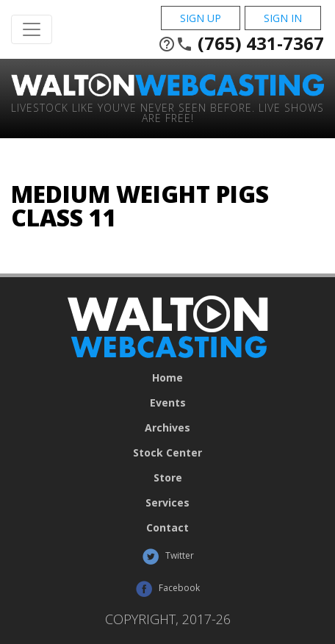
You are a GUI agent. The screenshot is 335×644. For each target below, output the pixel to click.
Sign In (283, 18)
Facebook (167, 589)
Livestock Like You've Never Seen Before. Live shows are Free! (167, 112)
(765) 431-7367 (241, 43)
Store (168, 478)
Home (167, 378)
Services (167, 503)
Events (168, 403)
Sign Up (201, 18)
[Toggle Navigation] (32, 29)
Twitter (168, 557)
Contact (167, 528)
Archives (167, 428)
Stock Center (167, 453)
